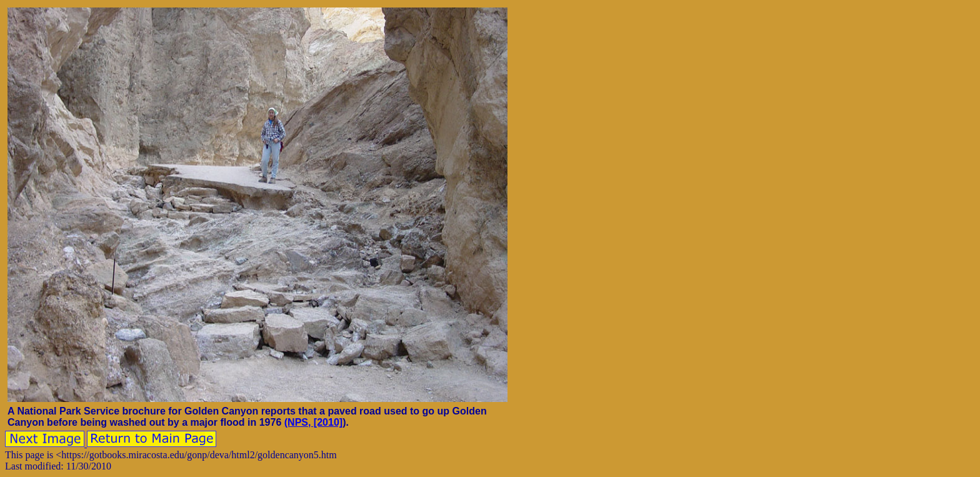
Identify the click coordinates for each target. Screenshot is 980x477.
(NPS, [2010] (313, 422)
